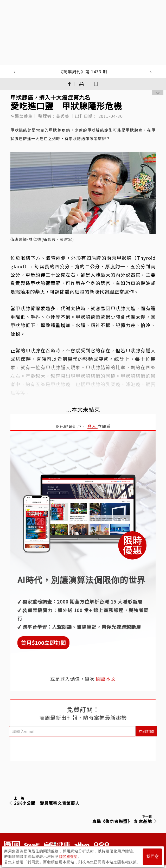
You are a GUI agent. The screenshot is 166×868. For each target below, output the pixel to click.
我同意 (152, 855)
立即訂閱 (146, 731)
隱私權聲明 (69, 855)
